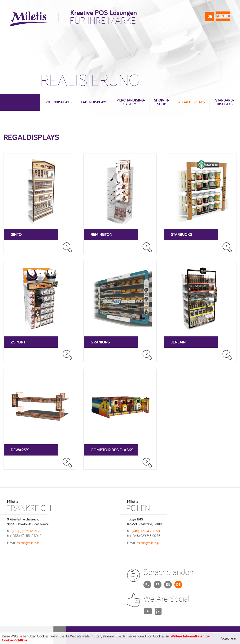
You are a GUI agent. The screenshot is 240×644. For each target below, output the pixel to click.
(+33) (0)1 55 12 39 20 (27, 531)
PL (147, 585)
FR (158, 585)
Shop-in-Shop (162, 102)
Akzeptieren (229, 638)
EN (168, 585)
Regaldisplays (192, 102)
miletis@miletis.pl (148, 543)
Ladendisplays (94, 102)
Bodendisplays (58, 102)
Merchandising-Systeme (131, 102)
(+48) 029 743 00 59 (146, 531)
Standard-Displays (225, 102)
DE (210, 16)
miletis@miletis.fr (28, 543)
